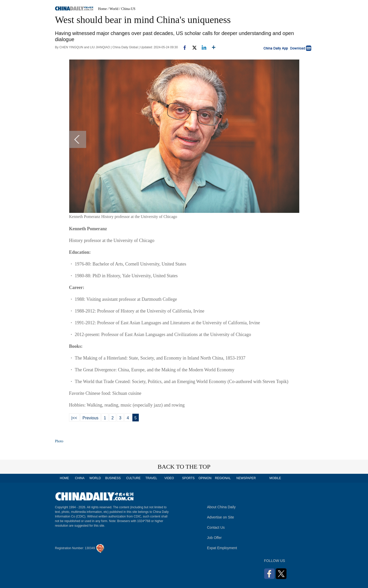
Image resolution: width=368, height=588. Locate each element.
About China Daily (221, 507)
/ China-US (127, 9)
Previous (90, 418)
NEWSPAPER (246, 478)
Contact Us (216, 527)
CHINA (80, 478)
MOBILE (275, 478)
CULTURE (133, 478)
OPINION (205, 478)
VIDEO (169, 478)
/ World (113, 9)
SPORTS (188, 478)
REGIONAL (223, 478)
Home (102, 9)
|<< (74, 418)
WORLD (95, 478)
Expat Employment (222, 548)
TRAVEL (151, 478)
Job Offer (214, 538)
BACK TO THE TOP (184, 467)
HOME (64, 478)
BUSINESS (113, 478)
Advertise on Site (221, 517)
